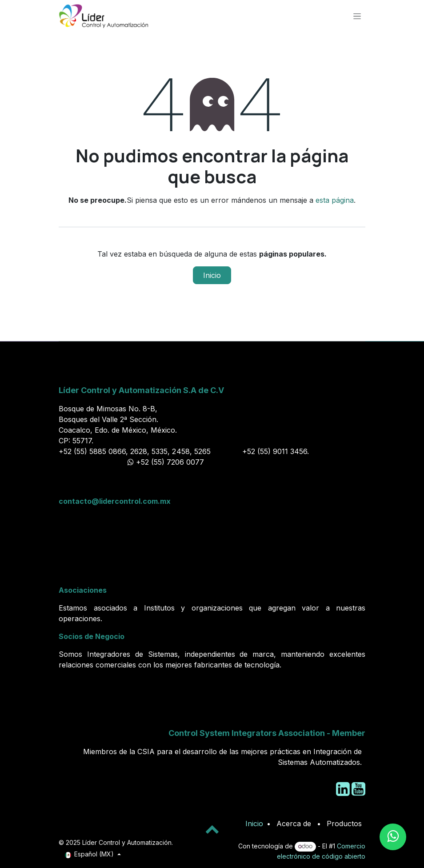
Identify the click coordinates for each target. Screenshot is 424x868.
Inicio (212, 275)
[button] (212, 829)
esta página (335, 200)
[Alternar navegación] (357, 16)
